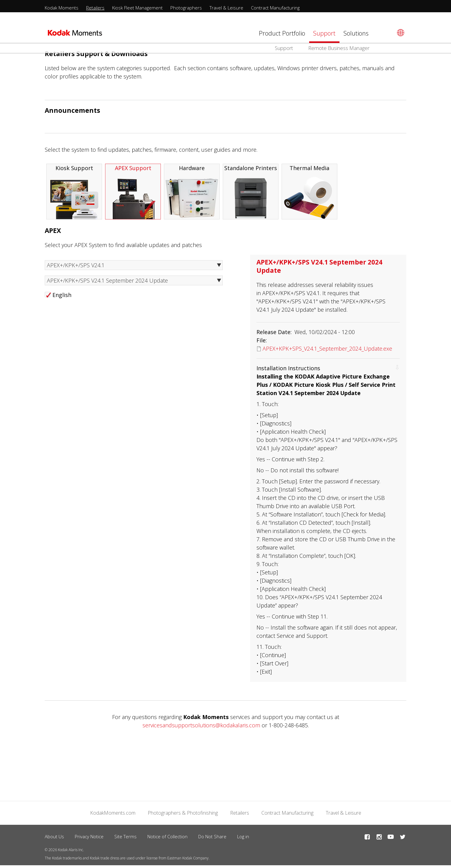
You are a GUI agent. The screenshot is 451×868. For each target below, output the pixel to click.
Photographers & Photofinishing (183, 815)
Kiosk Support (74, 194)
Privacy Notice (89, 839)
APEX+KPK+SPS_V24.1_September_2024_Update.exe (327, 351)
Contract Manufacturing (275, 8)
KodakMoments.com (113, 815)
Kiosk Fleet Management (137, 8)
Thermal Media (309, 194)
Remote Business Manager (339, 48)
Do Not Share (212, 839)
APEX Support (133, 194)
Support (324, 33)
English (62, 297)
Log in (243, 839)
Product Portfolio (282, 33)
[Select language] (400, 33)
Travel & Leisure (226, 8)
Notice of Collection (167, 839)
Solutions (356, 33)
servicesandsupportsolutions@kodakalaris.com (201, 728)
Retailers (95, 8)
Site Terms (125, 839)
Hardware (192, 194)
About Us (54, 839)
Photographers (186, 8)
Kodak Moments (62, 8)
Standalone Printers (251, 194)
